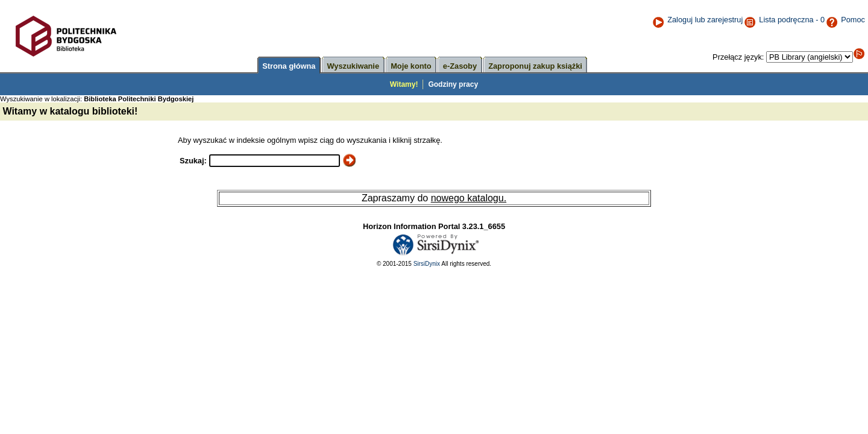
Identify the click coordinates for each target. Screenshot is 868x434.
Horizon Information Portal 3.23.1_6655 (434, 226)
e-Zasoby (460, 66)
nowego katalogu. (469, 198)
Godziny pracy (453, 84)
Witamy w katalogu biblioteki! (69, 111)
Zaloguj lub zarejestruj (697, 20)
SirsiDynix (427, 264)
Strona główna (289, 66)
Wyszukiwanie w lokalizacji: (98, 99)
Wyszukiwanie (354, 66)
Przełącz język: (739, 57)
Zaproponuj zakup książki (535, 66)
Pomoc (845, 20)
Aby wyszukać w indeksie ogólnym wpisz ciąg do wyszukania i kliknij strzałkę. (310, 140)
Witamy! (404, 84)
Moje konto (411, 66)
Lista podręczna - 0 (792, 20)
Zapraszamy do (396, 198)
